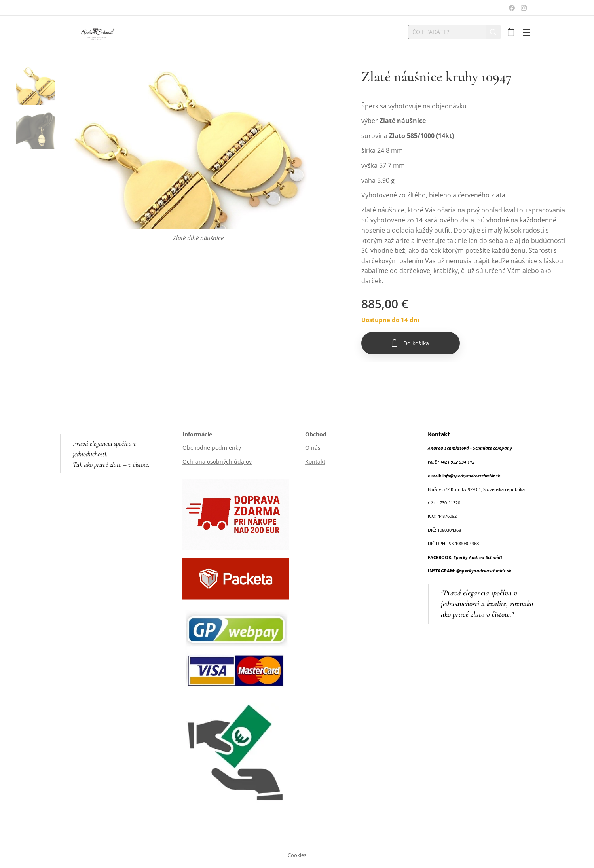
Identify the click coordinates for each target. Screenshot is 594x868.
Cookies (297, 855)
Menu (526, 32)
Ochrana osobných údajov (217, 461)
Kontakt (315, 461)
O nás (313, 448)
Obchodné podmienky (212, 448)
